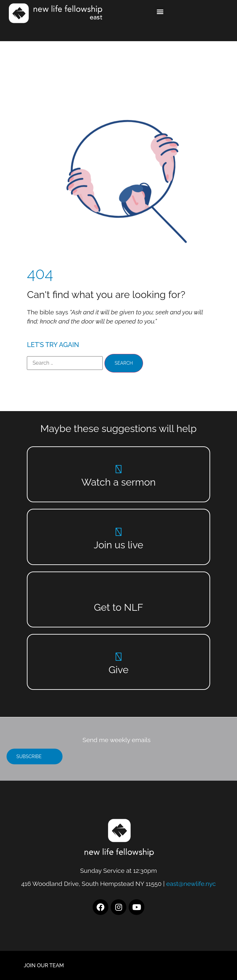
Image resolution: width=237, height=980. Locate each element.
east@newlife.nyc (191, 884)
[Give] (119, 657)
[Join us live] (119, 532)
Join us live (118, 545)
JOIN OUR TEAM (44, 965)
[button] (160, 12)
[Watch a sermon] (119, 469)
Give (118, 670)
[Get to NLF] (119, 594)
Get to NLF (119, 607)
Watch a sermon (119, 482)
